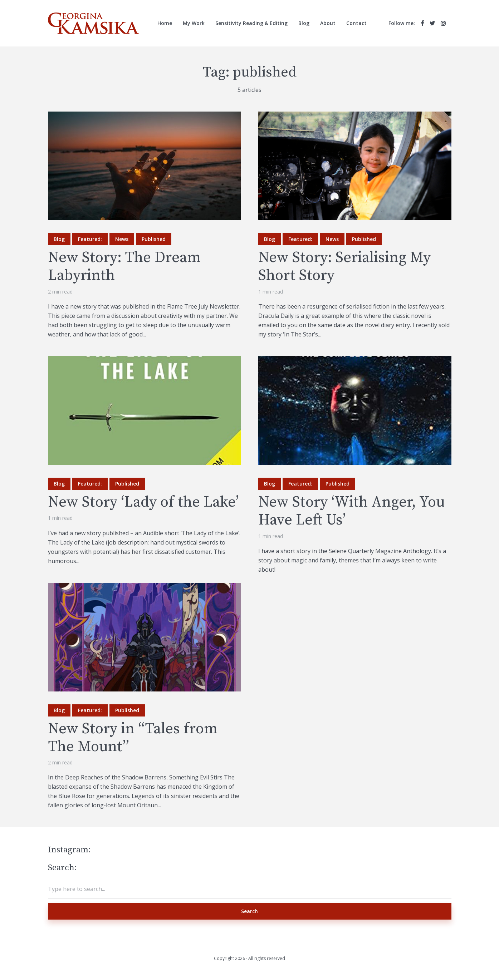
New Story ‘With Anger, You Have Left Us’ (351, 511)
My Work (194, 23)
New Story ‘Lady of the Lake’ (143, 502)
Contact (356, 23)
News (122, 239)
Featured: (90, 239)
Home (165, 23)
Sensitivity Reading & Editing (251, 23)
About (328, 23)
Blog (304, 23)
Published (154, 239)
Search (249, 911)
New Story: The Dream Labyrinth (124, 267)
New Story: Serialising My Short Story (344, 267)
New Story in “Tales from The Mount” (133, 738)
